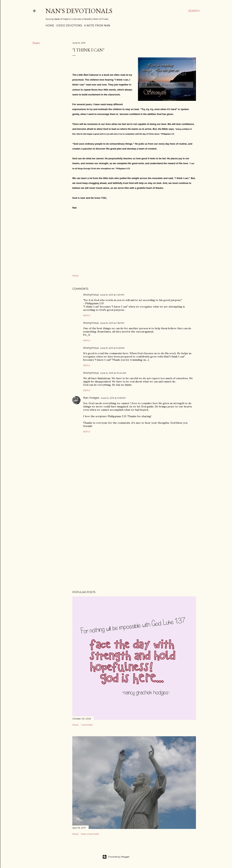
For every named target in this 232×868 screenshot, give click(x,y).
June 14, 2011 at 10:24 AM (113, 373)
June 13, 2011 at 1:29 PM (112, 295)
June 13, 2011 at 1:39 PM (112, 323)
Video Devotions (69, 26)
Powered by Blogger (116, 857)
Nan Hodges (91, 398)
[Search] (194, 11)
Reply (87, 315)
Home (50, 26)
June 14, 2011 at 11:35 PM (113, 398)
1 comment (87, 725)
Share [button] (36, 43)
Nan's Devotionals (79, 11)
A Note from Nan (97, 26)
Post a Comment (90, 834)
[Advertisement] (134, 556)
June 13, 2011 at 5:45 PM (112, 348)
